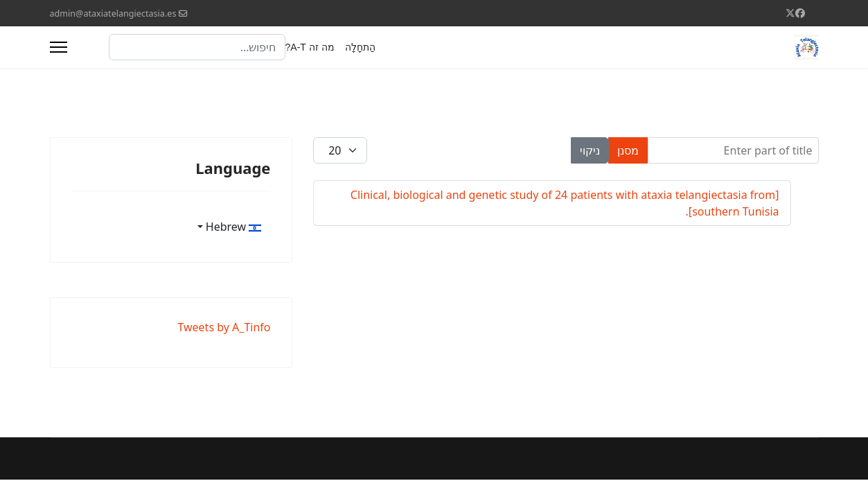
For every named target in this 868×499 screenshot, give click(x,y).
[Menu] (59, 47)
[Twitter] (790, 13)
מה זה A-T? (310, 47)
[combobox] (197, 47)
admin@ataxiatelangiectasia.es (113, 14)
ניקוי (590, 150)
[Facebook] (800, 13)
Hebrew (234, 227)
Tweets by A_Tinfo (224, 327)
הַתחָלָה (360, 47)
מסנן (628, 150)
